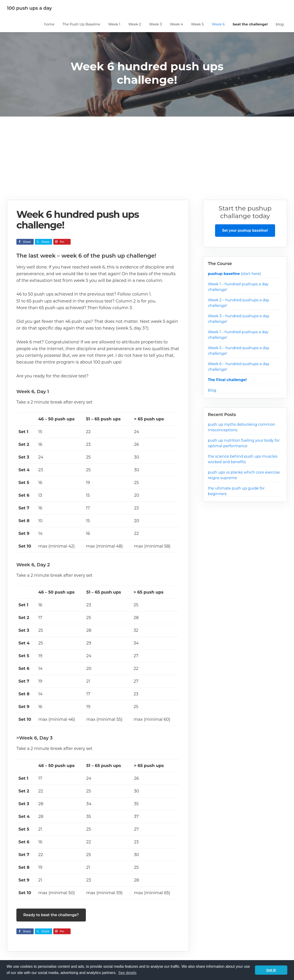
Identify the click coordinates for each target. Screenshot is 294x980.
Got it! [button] (271, 970)
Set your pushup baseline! (245, 230)
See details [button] (127, 973)
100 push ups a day (29, 8)
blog (212, 390)
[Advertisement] (147, 165)
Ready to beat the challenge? (51, 915)
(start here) (234, 274)
